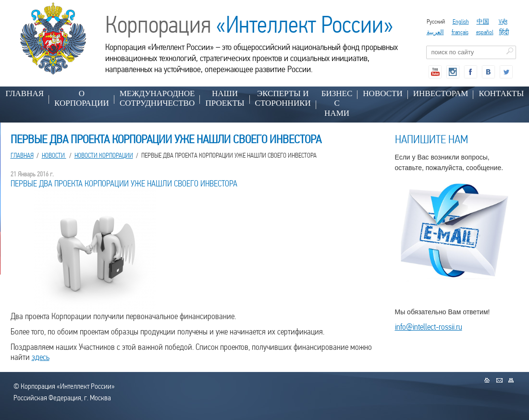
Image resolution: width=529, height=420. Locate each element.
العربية (435, 32)
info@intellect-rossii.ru (429, 327)
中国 (483, 21)
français (460, 32)
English (461, 21)
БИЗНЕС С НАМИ (337, 103)
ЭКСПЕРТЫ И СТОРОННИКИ (283, 98)
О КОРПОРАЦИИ (82, 98)
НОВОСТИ (382, 93)
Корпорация (249, 25)
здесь (41, 357)
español (485, 32)
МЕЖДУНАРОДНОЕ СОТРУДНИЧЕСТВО (157, 98)
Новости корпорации (104, 155)
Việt (503, 21)
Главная (25, 93)
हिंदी (504, 32)
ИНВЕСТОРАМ (441, 93)
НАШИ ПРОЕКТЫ (225, 98)
